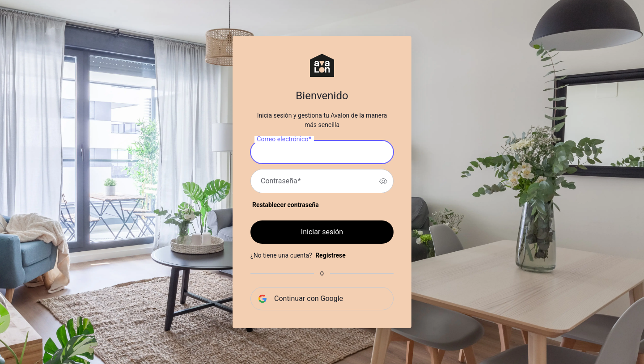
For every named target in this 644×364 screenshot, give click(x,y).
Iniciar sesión (322, 232)
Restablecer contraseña (286, 205)
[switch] (383, 181)
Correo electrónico (284, 140)
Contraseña (281, 181)
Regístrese (330, 255)
